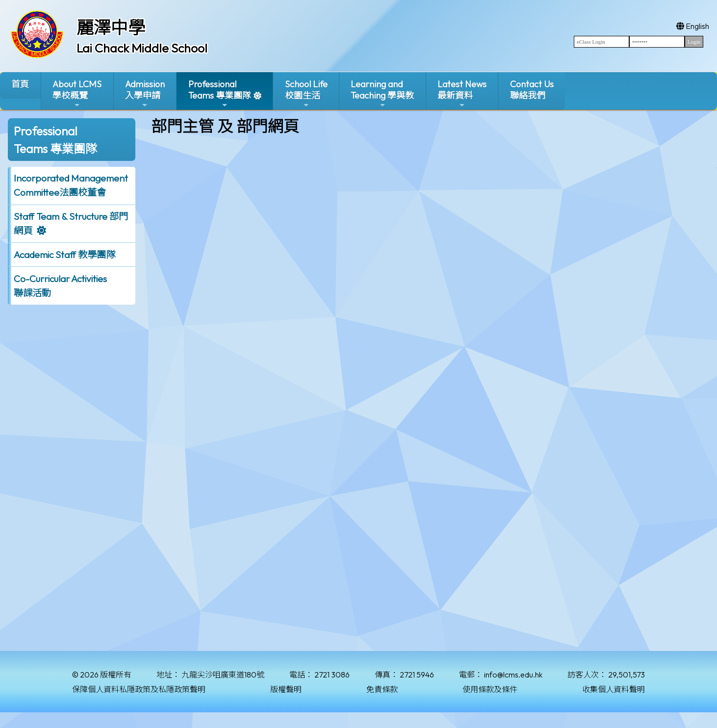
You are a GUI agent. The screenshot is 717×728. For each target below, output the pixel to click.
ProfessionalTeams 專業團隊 (220, 94)
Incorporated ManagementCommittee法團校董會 (71, 185)
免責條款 (382, 689)
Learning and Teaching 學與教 (382, 94)
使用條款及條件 (490, 689)
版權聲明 (286, 689)
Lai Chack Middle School (142, 48)
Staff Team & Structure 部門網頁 (71, 223)
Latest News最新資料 (462, 94)
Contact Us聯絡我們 (532, 90)
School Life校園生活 (306, 94)
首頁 (20, 84)
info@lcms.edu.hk (513, 675)
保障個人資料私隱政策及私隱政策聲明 (139, 689)
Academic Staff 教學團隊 (64, 255)
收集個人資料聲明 (614, 689)
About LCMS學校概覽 (77, 94)
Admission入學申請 (145, 94)
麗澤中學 (111, 27)
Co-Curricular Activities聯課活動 (60, 286)
